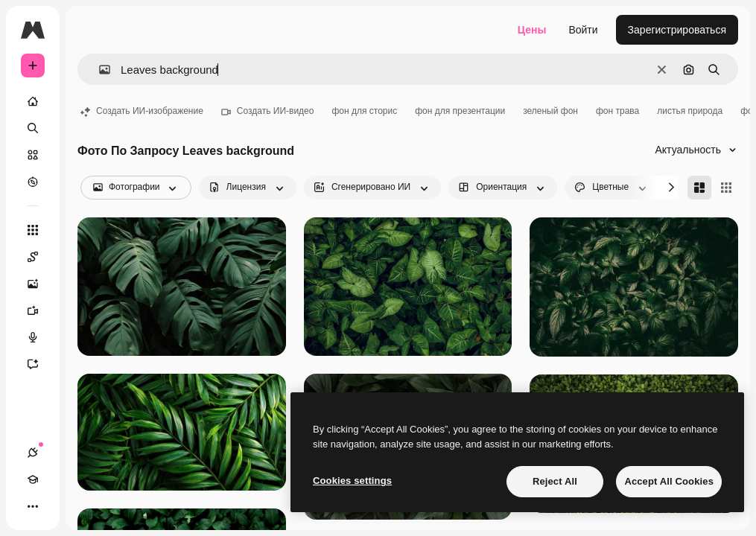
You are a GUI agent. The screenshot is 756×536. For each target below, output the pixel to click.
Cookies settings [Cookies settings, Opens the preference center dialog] (352, 481)
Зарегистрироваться (677, 30)
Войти (583, 30)
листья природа (690, 111)
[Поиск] (33, 128)
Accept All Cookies (669, 481)
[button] (99, 70)
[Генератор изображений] (40, 284)
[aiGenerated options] (372, 188)
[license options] (248, 188)
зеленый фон (550, 111)
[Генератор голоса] (40, 337)
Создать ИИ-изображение (142, 111)
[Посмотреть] (33, 182)
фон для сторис (364, 111)
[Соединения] (33, 453)
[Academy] (33, 479)
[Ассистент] (40, 364)
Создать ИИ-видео (268, 111)
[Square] (726, 188)
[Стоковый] (33, 155)
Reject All (555, 481)
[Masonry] (699, 188)
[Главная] (33, 101)
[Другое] (33, 506)
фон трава (617, 111)
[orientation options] (503, 188)
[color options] (612, 188)
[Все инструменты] (33, 230)
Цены (532, 30)
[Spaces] (40, 257)
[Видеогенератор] (40, 310)
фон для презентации (460, 111)
